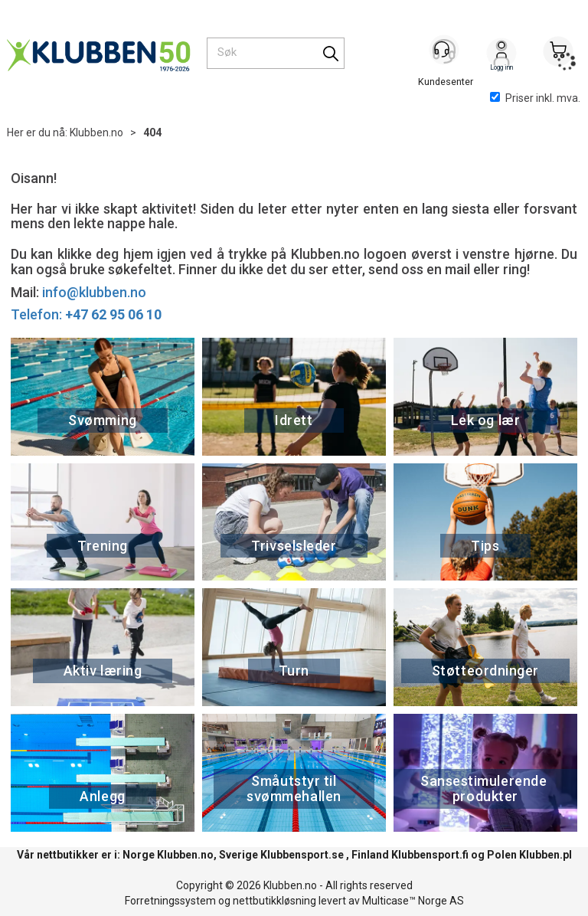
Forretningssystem (170, 901)
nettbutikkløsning (274, 901)
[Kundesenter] (445, 53)
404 (152, 132)
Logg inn (501, 54)
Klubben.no (96, 132)
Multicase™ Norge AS (413, 901)
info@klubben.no (94, 292)
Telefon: (86, 314)
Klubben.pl (546, 855)
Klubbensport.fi (430, 855)
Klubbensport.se (302, 855)
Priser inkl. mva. (535, 98)
